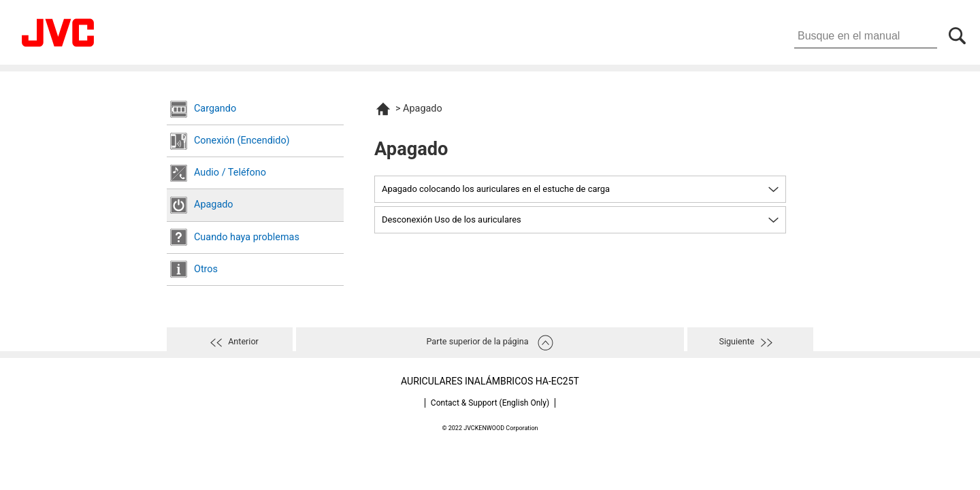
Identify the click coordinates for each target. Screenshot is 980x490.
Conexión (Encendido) (242, 141)
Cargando (215, 109)
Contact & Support (490, 403)
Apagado (214, 205)
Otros (206, 269)
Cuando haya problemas (247, 237)
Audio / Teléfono (230, 173)
